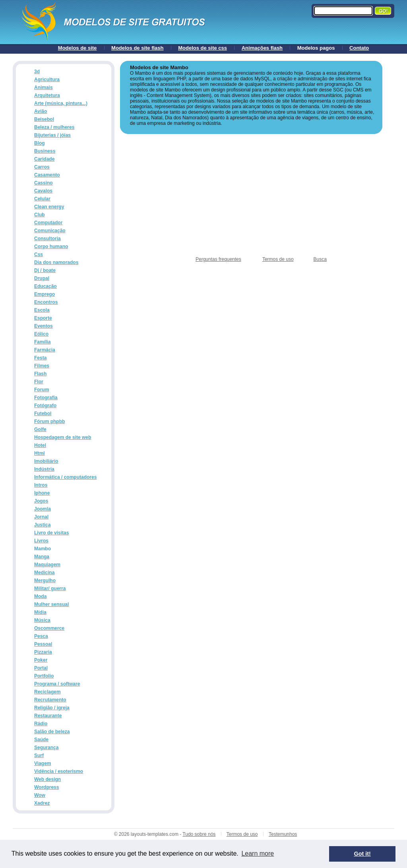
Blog (40, 143)
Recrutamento (50, 700)
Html (40, 453)
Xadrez (42, 803)
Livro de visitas (51, 533)
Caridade (44, 159)
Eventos (44, 326)
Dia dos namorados (56, 262)
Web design (47, 779)
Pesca (41, 636)
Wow (40, 795)
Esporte (43, 318)
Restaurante (48, 716)
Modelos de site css (203, 48)
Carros (42, 167)
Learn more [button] (258, 853)
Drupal (42, 278)
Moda (40, 596)
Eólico (41, 334)
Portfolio (44, 676)
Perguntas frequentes (218, 259)
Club (40, 215)
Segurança (46, 748)
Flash (40, 374)
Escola (42, 310)
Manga (42, 557)
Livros (41, 541)
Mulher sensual (51, 604)
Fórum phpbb (49, 421)
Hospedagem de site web (63, 437)
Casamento (47, 175)
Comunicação (50, 231)
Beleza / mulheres (54, 127)
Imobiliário (46, 461)
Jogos (41, 501)
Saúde (41, 740)
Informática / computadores (65, 477)
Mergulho (45, 581)
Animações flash (262, 48)
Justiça (42, 525)
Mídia (40, 612)
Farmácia (45, 350)
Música (42, 620)
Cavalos (43, 191)
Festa (40, 358)
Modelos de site (78, 48)
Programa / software (57, 684)
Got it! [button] (362, 854)
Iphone (42, 493)
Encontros (46, 302)
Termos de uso (278, 259)
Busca (320, 259)
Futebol (43, 414)
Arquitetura (47, 95)
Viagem (43, 763)
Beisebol (44, 119)
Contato (359, 48)
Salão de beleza (52, 732)
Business (45, 151)
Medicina (44, 573)
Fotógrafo (45, 406)
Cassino (44, 183)
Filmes (42, 366)
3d (37, 72)
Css (39, 254)
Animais (44, 87)
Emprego (45, 294)
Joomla (43, 509)
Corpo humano (51, 247)
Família (42, 342)
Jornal (41, 517)
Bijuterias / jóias (52, 135)
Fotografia (46, 398)
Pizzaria (43, 652)
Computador (48, 223)
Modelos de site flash (137, 48)
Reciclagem (47, 692)
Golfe (40, 429)
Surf (39, 755)
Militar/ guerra (50, 588)
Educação (46, 286)
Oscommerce (49, 628)
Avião (41, 111)
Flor (39, 382)
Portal (41, 668)
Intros (41, 485)
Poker (41, 660)
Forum (42, 390)
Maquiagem (47, 565)
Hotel (40, 445)
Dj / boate (45, 270)
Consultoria (47, 239)
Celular (42, 199)
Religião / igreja (52, 708)
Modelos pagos (316, 48)
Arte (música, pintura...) (61, 103)
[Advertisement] (251, 195)
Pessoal (43, 644)
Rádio (41, 724)
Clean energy (49, 207)
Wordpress (47, 787)
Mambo (43, 549)
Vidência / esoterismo (59, 771)
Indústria (44, 469)
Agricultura (47, 80)
